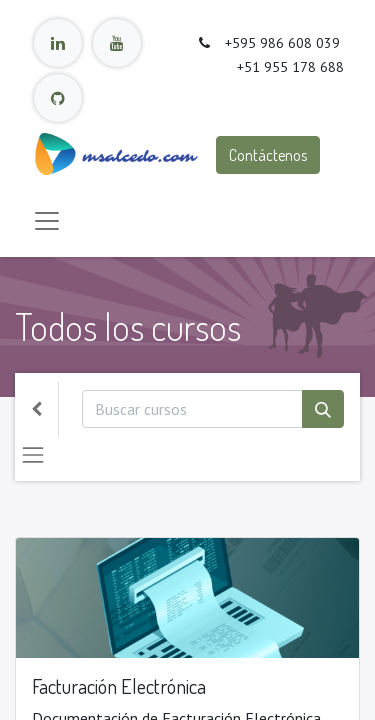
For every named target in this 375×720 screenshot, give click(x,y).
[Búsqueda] (323, 409)
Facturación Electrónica (119, 686)
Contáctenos (268, 155)
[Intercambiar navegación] (33, 455)
